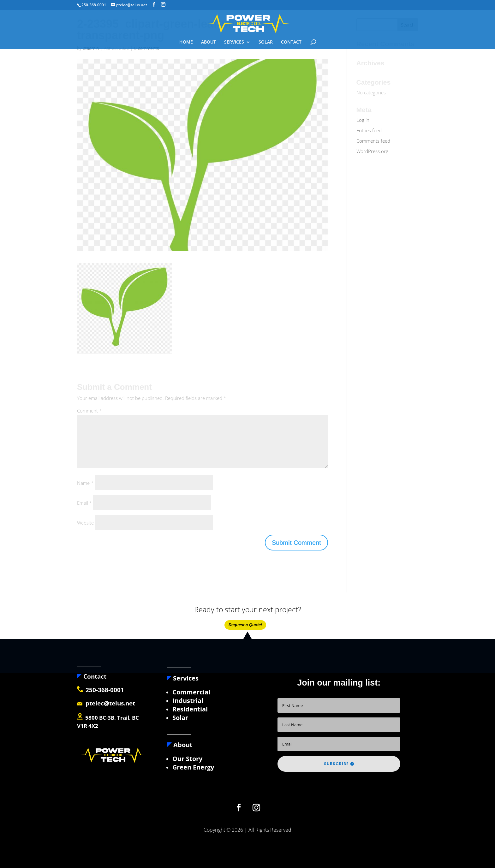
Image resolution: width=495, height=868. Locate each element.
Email (84, 503)
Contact (92, 676)
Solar (180, 718)
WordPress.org (372, 151)
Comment (89, 411)
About (180, 745)
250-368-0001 (105, 690)
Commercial (191, 692)
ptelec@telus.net (106, 703)
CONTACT (291, 42)
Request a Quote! (245, 625)
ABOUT (209, 42)
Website (85, 523)
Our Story (187, 759)
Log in (363, 120)
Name (85, 483)
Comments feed (373, 141)
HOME (186, 42)
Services (186, 678)
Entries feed (369, 130)
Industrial (188, 701)
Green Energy (193, 767)
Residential (190, 709)
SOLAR (266, 42)
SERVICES (234, 42)
